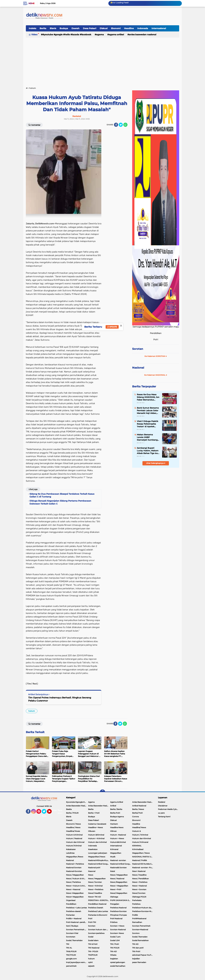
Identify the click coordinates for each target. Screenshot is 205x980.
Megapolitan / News (141, 853)
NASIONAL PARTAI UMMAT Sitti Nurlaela (143, 857)
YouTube (51, 813)
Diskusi (104, 28)
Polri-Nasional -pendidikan (77, 922)
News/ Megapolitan (119, 893)
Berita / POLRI (72, 813)
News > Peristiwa (140, 882)
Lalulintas (70, 853)
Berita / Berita (116, 809)
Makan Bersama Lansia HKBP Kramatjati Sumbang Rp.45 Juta (147, 437)
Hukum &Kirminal (96, 835)
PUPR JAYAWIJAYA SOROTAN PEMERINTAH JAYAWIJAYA (121, 900)
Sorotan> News (117, 933)
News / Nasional (117, 879)
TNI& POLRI (71, 951)
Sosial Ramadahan (140, 940)
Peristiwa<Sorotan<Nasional (143, 911)
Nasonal (92, 871)
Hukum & (136, 831)
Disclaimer (163, 806)
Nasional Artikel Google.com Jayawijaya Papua (121, 864)
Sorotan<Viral (72, 933)
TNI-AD (113, 951)
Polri (90, 919)
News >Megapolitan (75, 893)
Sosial (91, 937)
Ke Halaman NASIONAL (156, 375)
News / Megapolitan (119, 875)
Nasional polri (94, 868)
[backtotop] (103, 792)
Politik (135, 915)
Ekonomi (116, 28)
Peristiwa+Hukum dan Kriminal (143, 908)
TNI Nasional (94, 948)
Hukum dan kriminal (97, 842)
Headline (129, 28)
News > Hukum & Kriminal (77, 886)
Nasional (138, 368)
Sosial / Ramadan (140, 937)
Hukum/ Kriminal (74, 846)
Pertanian (70, 915)
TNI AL (69, 948)
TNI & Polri (93, 944)
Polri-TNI (92, 922)
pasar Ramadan (139, 962)
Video (34, 35)
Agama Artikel (116, 35)
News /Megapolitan (119, 882)
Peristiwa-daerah (74, 911)
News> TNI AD (94, 897)
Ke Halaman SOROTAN (156, 356)
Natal (112, 871)
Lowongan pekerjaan (98, 853)
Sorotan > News (117, 926)
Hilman (113, 831)
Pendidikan (71, 904)
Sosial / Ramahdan (74, 940)
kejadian (136, 959)
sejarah (91, 966)
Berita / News (138, 809)
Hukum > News (117, 838)
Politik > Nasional (74, 919)
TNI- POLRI (93, 951)
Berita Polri (115, 813)
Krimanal (114, 849)
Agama (100, 35)
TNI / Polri (114, 944)
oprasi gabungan (118, 962)
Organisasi (71, 900)
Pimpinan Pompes (118, 915)
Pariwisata (137, 900)
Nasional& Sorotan (118, 868)
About (45, 816)
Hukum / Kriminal (140, 835)
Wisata (113, 955)
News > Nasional (139, 886)
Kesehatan (93, 849)
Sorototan (71, 937)
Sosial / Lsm (115, 937)
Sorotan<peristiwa (96, 933)
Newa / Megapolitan (75, 875)
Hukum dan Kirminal (141, 838)
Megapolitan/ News (97, 857)
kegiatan (114, 959)
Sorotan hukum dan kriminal (99, 930)
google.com (71, 959)
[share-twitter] (121, 125)
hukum (32, 711)
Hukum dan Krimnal (75, 842)
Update (112, 327)
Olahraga (114, 897)
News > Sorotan (139, 889)
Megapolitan (116, 853)
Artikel (113, 806)
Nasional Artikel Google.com (99, 864)
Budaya (64, 28)
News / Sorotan (95, 882)
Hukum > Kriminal (96, 838)
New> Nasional (139, 871)
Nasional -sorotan (118, 860)
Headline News (117, 827)
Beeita (69, 809)
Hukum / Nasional (74, 838)
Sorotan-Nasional (118, 930)
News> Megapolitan (75, 897)
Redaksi (162, 802)
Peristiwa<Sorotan (118, 911)
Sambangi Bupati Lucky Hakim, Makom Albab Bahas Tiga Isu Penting (148, 451)
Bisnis (53, 28)
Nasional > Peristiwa (75, 864)
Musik (113, 857)
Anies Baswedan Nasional (143, 35)
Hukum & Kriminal (74, 835)
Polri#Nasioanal (139, 919)
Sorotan (138, 349)
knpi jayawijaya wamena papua (77, 962)
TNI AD (135, 944)
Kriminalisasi (138, 849)
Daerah (75, 28)
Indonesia (143, 28)
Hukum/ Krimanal (140, 842)
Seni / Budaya (72, 926)
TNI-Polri (136, 951)
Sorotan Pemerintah (141, 926)
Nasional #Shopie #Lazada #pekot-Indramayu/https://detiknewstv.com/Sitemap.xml (99, 860)
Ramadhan (137, 922)
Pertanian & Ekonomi (98, 915)
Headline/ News (139, 827)
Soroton (136, 933)
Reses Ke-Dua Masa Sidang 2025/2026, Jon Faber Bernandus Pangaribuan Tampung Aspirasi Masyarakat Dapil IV (148, 397)
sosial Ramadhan (118, 966)
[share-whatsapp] (125, 125)
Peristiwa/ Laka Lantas (98, 911)
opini (90, 962)
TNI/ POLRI (71, 955)
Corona (135, 817)
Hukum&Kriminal (118, 842)
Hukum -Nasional (118, 835)
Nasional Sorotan (74, 868)
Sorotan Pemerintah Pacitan (77, 930)
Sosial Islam (93, 940)
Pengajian (115, 904)
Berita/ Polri (137, 813)
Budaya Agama (117, 817)
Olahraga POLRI (139, 897)
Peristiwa (136, 904)
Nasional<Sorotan (74, 871)
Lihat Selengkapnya (156, 463)
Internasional (159, 28)
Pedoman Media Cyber (168, 809)
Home (31, 3)
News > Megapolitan (119, 886)
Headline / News (73, 827)
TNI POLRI (115, 948)
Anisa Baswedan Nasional (99, 806)
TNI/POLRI (93, 955)
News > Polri (116, 889)
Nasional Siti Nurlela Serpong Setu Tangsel (143, 864)
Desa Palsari (90, 28)
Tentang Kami (62, 812)
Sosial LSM (115, 940)
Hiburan (92, 831)
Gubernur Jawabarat (97, 824)
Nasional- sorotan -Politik (143, 868)
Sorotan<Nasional (140, 930)
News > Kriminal (95, 886)
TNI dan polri (138, 948)
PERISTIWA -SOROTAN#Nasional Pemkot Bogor (99, 900)
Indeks (32, 28)
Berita (43, 28)
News (91, 875)
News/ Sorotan (139, 893)
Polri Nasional (116, 919)
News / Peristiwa (73, 882)
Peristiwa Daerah (96, 908)
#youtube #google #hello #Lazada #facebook (67, 35)
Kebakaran (71, 849)
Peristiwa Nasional (118, 908)
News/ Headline (95, 893)
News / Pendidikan (140, 879)
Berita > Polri (94, 813)
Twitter (45, 813)
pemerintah (71, 966)
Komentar (34, 125)
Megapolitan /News (75, 857)
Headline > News (95, 827)
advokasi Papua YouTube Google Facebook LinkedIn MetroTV (143, 955)
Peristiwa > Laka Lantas (76, 908)
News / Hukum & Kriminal (77, 879)
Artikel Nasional (139, 806)
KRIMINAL (137, 846)
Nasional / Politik (140, 860)
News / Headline (139, 875)
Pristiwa (114, 922)
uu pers (161, 813)
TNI (68, 944)
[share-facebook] (116, 125)
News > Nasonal (73, 889)
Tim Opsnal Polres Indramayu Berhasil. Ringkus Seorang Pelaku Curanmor (60, 699)
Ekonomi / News (73, 824)
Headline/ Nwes (73, 831)
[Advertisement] (103, 61)
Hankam (114, 824)
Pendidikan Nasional (97, 904)
